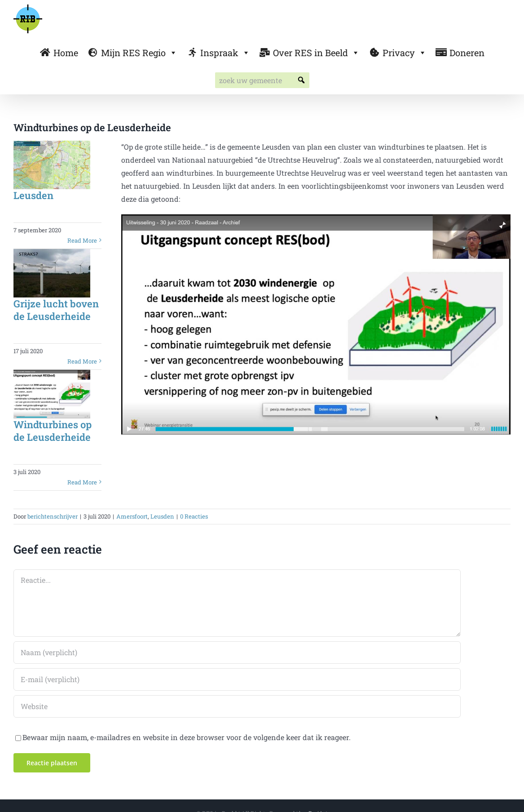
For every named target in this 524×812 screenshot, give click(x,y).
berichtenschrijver (53, 516)
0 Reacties (194, 516)
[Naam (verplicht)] (237, 652)
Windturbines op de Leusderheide (53, 431)
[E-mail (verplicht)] (237, 679)
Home (66, 53)
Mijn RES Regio (139, 53)
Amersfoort (132, 516)
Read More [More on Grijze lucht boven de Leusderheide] (82, 361)
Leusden (33, 195)
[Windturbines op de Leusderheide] (52, 394)
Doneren (467, 53)
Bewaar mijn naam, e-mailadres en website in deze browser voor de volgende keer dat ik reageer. (187, 737)
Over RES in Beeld (316, 53)
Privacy (405, 53)
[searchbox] (262, 80)
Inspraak (225, 53)
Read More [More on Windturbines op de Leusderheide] (82, 482)
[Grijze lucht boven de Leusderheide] (52, 273)
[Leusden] (52, 165)
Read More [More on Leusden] (82, 240)
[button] (302, 80)
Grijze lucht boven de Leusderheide (56, 310)
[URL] (237, 706)
